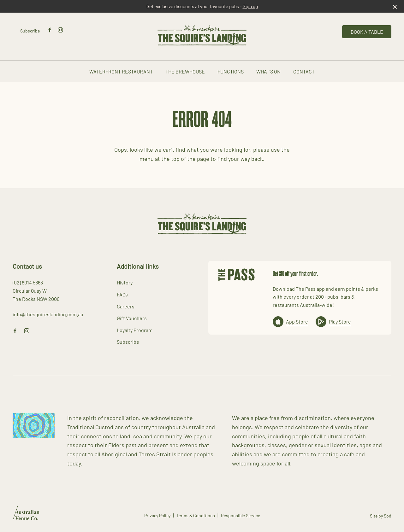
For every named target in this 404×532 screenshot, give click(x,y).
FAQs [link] (122, 294)
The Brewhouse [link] (185, 71)
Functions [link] (231, 71)
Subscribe (30, 31)
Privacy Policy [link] (157, 515)
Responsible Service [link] (241, 515)
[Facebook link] (50, 30)
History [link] (125, 282)
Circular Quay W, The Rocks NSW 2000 (36, 295)
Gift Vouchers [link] (132, 318)
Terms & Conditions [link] (196, 515)
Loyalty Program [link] (135, 330)
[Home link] (202, 35)
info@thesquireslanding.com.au (48, 314)
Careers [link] (126, 306)
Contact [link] (304, 71)
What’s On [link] (268, 71)
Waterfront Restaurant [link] (121, 71)
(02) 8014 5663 (28, 282)
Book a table (367, 32)
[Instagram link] (60, 30)
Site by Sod (381, 516)
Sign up (250, 6)
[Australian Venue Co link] (26, 515)
